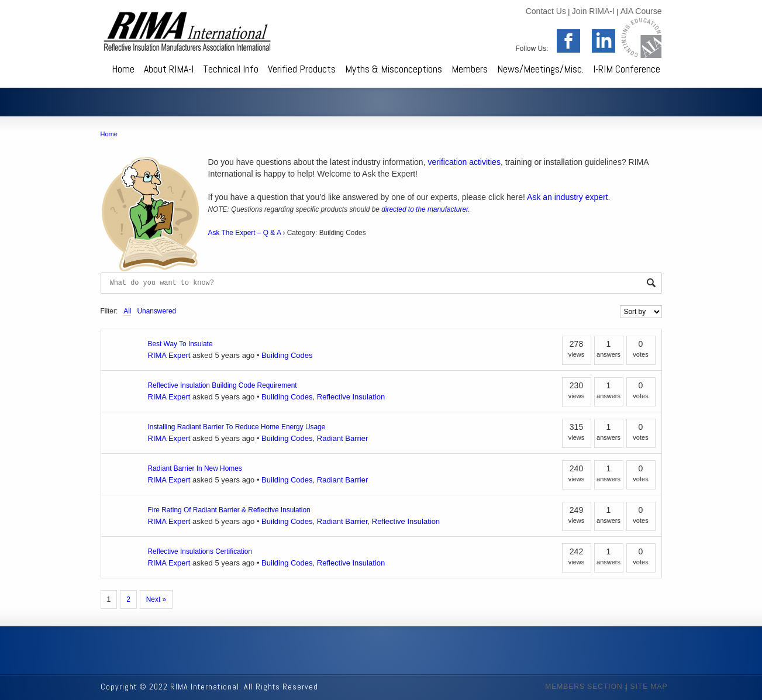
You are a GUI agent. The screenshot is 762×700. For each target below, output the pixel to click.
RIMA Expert (169, 355)
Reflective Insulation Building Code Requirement (223, 385)
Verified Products (302, 69)
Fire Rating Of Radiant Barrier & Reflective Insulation (229, 510)
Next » (156, 599)
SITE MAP (649, 687)
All (127, 311)
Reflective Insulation (351, 397)
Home (123, 69)
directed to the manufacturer (425, 209)
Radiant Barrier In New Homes (195, 468)
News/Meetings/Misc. (540, 69)
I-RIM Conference (627, 69)
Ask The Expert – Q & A (245, 233)
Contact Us (546, 11)
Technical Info (231, 69)
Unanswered (156, 311)
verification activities (464, 162)
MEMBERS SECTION (584, 687)
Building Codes (287, 355)
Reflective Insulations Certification (200, 551)
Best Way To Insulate (180, 344)
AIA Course (641, 11)
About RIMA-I (169, 69)
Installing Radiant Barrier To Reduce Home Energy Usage (237, 427)
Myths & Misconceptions (394, 69)
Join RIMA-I (593, 11)
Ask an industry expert (568, 197)
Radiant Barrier (342, 438)
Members (470, 69)
